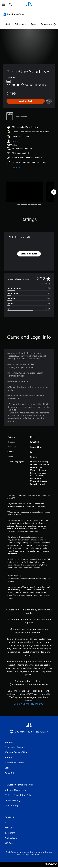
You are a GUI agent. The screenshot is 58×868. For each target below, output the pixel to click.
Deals (33, 24)
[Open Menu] (4, 5)
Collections (20, 24)
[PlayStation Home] (29, 5)
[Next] (54, 192)
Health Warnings (14, 576)
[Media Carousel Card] (24, 192)
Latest (7, 24)
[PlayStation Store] (14, 14)
